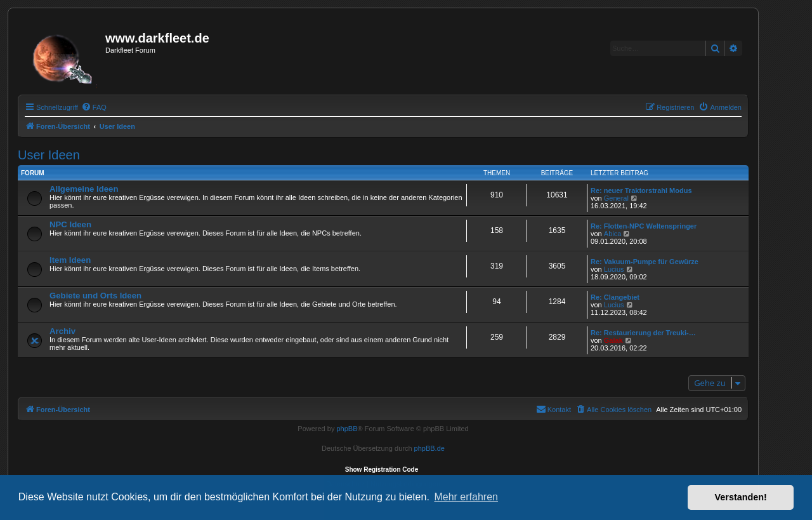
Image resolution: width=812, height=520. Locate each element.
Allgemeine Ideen (84, 189)
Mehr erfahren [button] (466, 497)
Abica (613, 234)
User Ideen (49, 155)
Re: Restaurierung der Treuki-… (643, 333)
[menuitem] (94, 107)
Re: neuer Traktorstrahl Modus (641, 190)
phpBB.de (429, 448)
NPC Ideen (70, 224)
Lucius (614, 269)
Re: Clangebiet (615, 297)
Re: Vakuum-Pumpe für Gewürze (645, 262)
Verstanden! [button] (741, 497)
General (616, 198)
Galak (613, 340)
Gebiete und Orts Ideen (95, 296)
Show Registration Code (382, 470)
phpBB (347, 429)
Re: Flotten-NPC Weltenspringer (644, 226)
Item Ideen (70, 260)
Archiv (62, 331)
